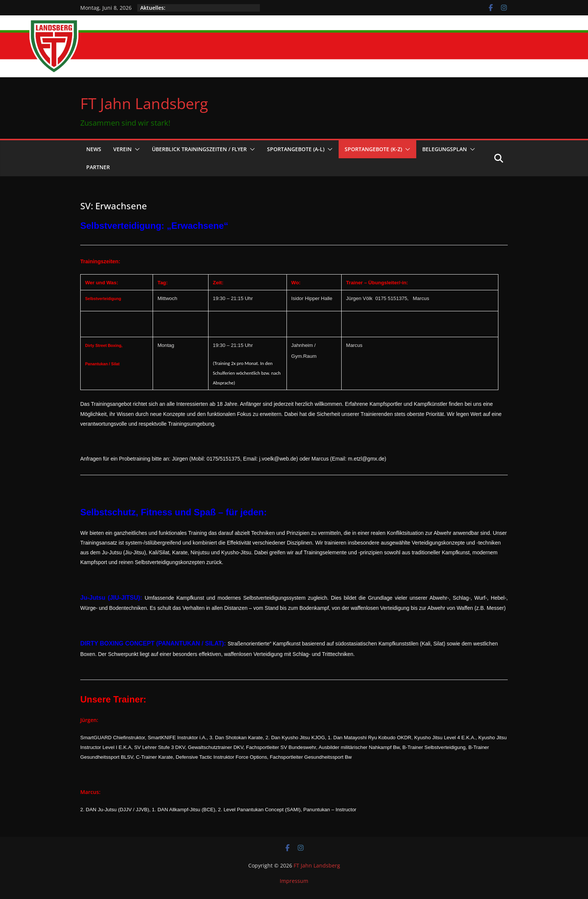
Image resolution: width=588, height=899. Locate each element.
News (94, 149)
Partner (98, 167)
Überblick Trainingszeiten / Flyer (199, 149)
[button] (136, 149)
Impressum (294, 881)
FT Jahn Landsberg (144, 103)
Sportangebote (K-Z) (373, 149)
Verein (122, 149)
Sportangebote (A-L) (296, 149)
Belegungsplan (445, 149)
